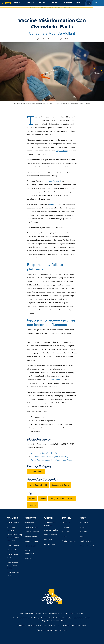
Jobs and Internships (30, 552)
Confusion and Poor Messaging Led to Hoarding (49, 456)
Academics (43, 3)
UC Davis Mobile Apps (13, 556)
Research (55, 3)
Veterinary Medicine (11, 529)
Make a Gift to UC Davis (14, 574)
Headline (32, 505)
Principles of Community (62, 618)
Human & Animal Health (38, 485)
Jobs (82, 536)
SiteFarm (63, 630)
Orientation (30, 522)
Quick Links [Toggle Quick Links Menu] (97, 3)
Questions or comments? (22, 618)
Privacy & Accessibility (42, 618)
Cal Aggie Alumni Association (50, 524)
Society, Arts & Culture (60, 485)
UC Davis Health (13, 522)
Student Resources (32, 527)
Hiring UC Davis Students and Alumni (13, 565)
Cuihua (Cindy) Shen (57, 380)
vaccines (32, 498)
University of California (82, 618)
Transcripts (48, 539)
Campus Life (68, 3)
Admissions (30, 3)
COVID (43, 498)
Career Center (31, 546)
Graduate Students (32, 532)
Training (83, 527)
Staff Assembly (86, 541)
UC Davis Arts (12, 550)
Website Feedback (87, 546)
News (78, 3)
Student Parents (32, 536)
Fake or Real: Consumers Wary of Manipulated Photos (52, 460)
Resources (66, 522)
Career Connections (51, 530)
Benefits (65, 536)
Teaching (65, 527)
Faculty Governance (69, 541)
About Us (17, 3)
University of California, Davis (31, 613)
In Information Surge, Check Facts (44, 453)
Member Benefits (50, 535)
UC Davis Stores (13, 545)
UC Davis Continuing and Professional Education (14, 537)
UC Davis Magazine (51, 544)
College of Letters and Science (62, 498)
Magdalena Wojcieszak (52, 181)
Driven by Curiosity (63, 7)
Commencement (32, 541)
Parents (28, 558)
